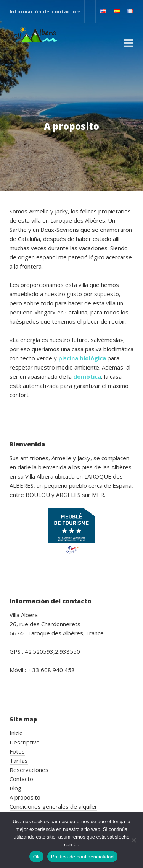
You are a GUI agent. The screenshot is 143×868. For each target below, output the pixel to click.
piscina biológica (82, 358)
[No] (133, 840)
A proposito (25, 797)
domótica (87, 376)
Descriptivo (25, 742)
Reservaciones (29, 770)
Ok (36, 857)
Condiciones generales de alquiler (53, 806)
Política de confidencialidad (83, 857)
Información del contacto (45, 11)
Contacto (21, 779)
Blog (15, 788)
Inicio (16, 733)
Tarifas (19, 761)
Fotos (17, 751)
